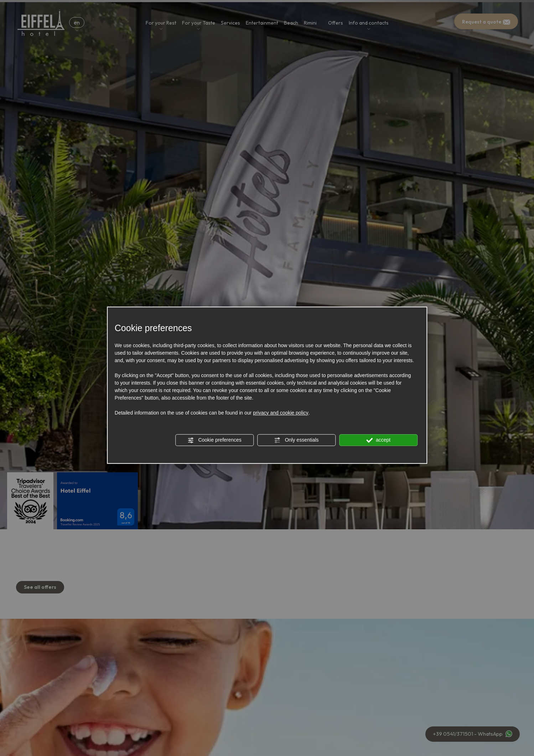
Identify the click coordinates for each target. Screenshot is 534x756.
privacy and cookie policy (281, 413)
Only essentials (297, 440)
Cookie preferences (215, 440)
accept (378, 440)
